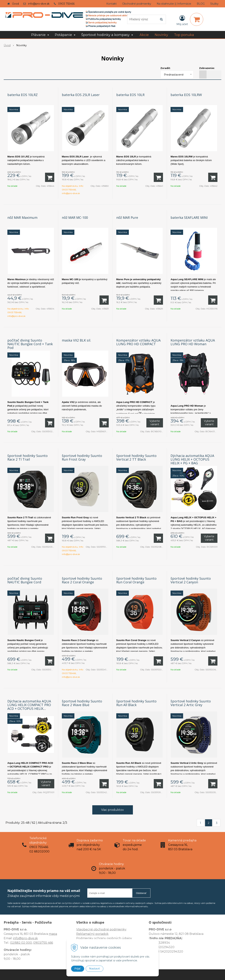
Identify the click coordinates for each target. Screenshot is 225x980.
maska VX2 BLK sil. (76, 340)
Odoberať (141, 893)
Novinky (161, 35)
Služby (214, 4)
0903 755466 (66, 4)
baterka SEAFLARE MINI (189, 217)
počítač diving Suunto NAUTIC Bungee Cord (25, 580)
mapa (53, 934)
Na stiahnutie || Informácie (174, 4)
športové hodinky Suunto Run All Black (136, 703)
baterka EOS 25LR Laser (81, 95)
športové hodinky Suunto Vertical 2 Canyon (191, 580)
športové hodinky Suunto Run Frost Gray (82, 457)
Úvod (15, 4)
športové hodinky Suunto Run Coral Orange (136, 580)
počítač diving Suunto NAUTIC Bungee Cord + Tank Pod (30, 344)
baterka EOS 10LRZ (23, 95)
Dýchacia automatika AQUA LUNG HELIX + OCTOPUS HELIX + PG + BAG (192, 459)
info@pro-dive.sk (39, 4)
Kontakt (111, 4)
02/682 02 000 (21, 943)
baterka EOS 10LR (130, 95)
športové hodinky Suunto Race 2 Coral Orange (82, 580)
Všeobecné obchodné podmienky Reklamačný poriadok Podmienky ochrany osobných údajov (104, 934)
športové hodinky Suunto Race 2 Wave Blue (82, 703)
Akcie (144, 35)
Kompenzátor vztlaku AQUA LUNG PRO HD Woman (193, 342)
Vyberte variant (155, 423)
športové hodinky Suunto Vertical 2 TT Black (136, 457)
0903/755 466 (43, 943)
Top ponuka (184, 35)
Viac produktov (112, 810)
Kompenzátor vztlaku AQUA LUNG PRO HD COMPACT (138, 342)
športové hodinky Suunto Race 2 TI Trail (28, 457)
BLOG (201, 4)
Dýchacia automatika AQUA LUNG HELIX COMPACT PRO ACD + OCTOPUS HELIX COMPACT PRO (29, 707)
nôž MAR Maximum (22, 217)
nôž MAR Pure (127, 217)
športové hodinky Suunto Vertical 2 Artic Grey (191, 703)
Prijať (78, 969)
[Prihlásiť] (182, 20)
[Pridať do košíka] (50, 177)
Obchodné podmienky (137, 4)
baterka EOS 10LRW (186, 95)
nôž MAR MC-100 (75, 217)
